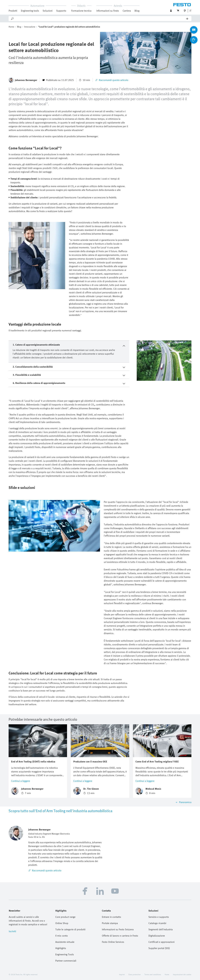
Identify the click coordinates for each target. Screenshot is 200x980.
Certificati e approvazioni (161, 942)
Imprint (122, 974)
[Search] (100, 19)
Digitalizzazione (157, 936)
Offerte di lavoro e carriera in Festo (120, 936)
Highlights (61, 948)
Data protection (135, 974)
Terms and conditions (153, 974)
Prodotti (13, 11)
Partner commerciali (66, 961)
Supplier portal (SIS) (159, 948)
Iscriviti (12, 931)
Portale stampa (110, 923)
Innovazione (30, 27)
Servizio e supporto (159, 917)
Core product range (65, 917)
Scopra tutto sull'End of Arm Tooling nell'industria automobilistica (60, 811)
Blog (137, 11)
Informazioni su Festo (108, 11)
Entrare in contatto (111, 917)
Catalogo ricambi (157, 923)
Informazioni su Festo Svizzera (118, 929)
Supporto (61, 11)
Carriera (127, 11)
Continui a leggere (21, 781)
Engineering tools (30, 11)
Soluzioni (48, 11)
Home (11, 27)
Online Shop (62, 923)
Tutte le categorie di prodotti (70, 929)
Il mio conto (62, 936)
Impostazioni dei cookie (182, 974)
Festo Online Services (113, 942)
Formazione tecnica (81, 11)
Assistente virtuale (65, 942)
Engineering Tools (65, 954)
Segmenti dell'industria (161, 929)
